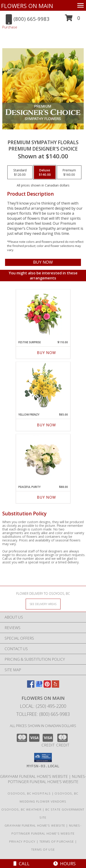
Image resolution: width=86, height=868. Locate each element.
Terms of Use (43, 849)
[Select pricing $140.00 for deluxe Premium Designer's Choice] (45, 172)
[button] (73, 20)
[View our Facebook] (31, 686)
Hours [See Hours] (64, 864)
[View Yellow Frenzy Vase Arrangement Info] (43, 386)
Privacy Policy (22, 841)
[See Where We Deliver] (43, 604)
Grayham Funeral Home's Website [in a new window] (34, 776)
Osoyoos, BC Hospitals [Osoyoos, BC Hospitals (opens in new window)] (29, 793)
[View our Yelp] (55, 686)
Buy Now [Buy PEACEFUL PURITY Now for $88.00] (46, 497)
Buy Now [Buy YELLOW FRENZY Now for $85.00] (46, 425)
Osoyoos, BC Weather (21, 809)
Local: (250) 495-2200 (43, 706)
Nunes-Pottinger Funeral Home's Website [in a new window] (47, 779)
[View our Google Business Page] (39, 686)
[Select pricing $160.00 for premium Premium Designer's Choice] (69, 172)
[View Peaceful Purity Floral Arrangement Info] (43, 459)
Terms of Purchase (57, 841)
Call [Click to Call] (22, 864)
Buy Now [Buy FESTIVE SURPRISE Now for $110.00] (46, 353)
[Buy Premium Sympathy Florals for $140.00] (43, 262)
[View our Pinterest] (47, 686)
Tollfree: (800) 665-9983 (43, 714)
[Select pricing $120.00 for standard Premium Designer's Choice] (20, 172)
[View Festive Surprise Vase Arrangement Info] (43, 314)
